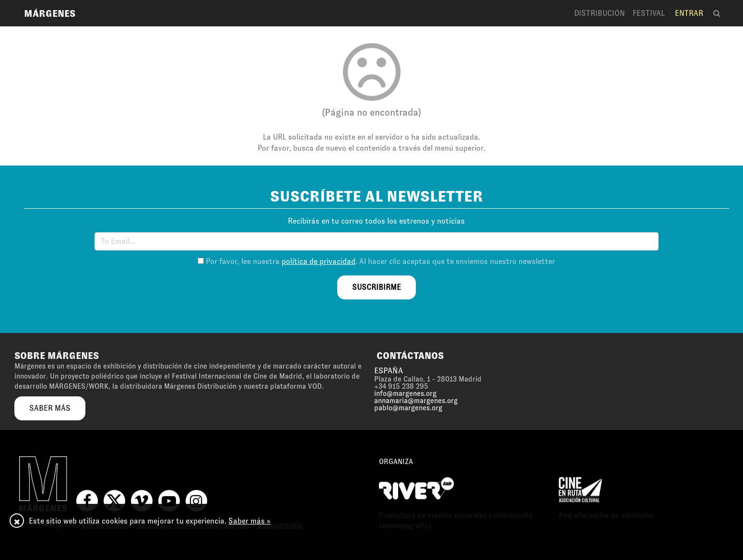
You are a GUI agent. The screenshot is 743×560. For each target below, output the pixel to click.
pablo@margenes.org (408, 408)
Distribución (600, 13)
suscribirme (377, 287)
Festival (649, 13)
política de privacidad (318, 261)
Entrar (689, 13)
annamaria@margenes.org (416, 401)
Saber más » (249, 521)
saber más (50, 408)
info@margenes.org (405, 393)
